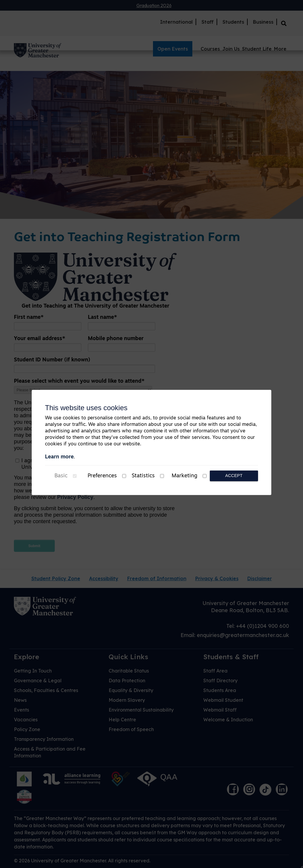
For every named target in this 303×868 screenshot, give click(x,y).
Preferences (102, 476)
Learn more (59, 457)
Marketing (184, 476)
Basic (61, 476)
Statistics (143, 476)
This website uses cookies (86, 408)
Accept (234, 476)
